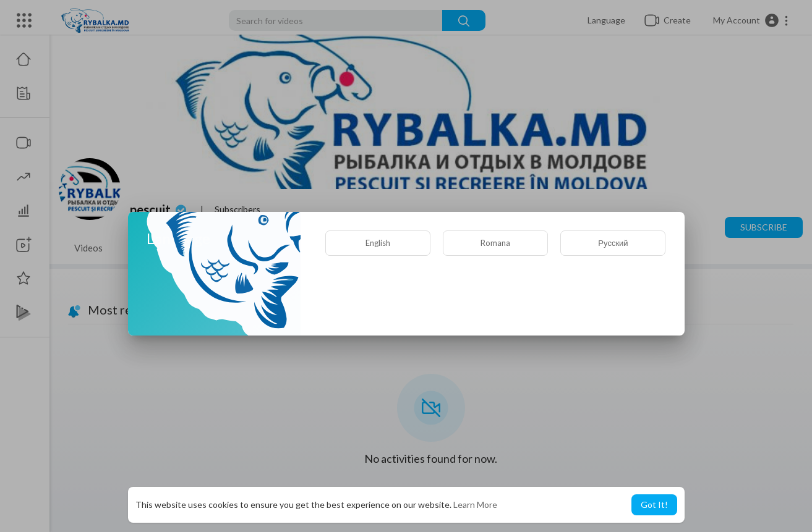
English (378, 243)
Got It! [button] (654, 505)
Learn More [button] (475, 505)
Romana (495, 243)
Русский (613, 243)
